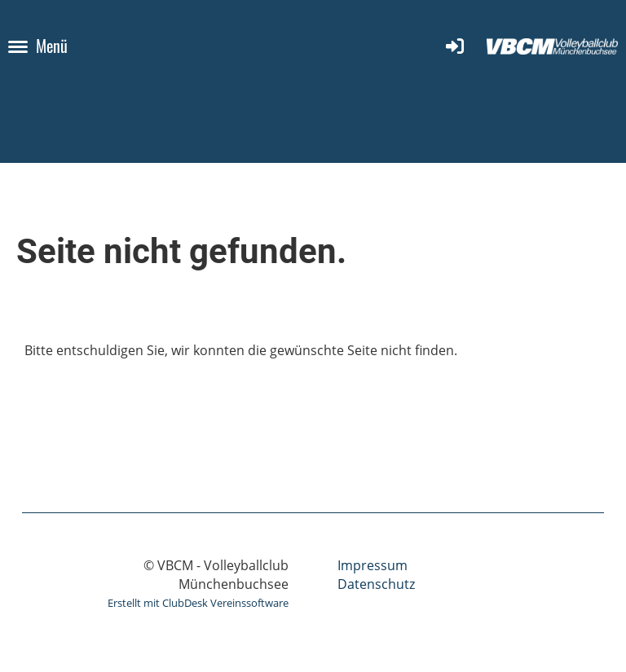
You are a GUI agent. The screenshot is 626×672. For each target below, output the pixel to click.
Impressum (373, 565)
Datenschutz (376, 584)
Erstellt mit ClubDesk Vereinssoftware (198, 603)
